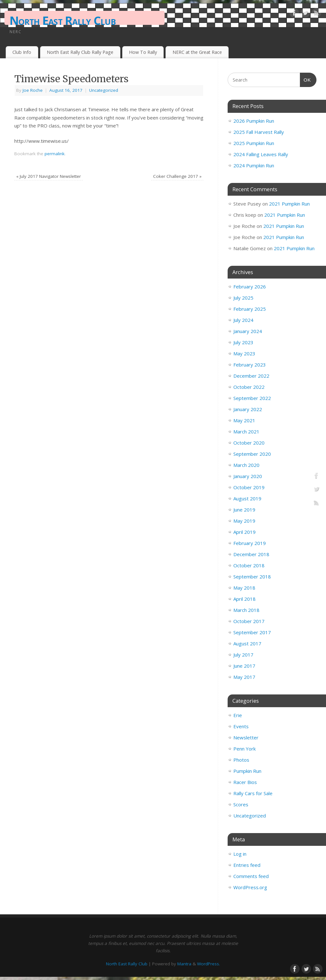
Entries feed (247, 865)
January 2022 (248, 409)
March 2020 (246, 465)
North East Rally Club (63, 21)
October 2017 (249, 621)
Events (241, 726)
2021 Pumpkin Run (289, 204)
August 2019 (247, 498)
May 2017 (244, 677)
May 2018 (244, 588)
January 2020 (248, 476)
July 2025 (243, 298)
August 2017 (247, 643)
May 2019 (244, 521)
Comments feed (251, 876)
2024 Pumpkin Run (254, 165)
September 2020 (252, 454)
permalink (55, 154)
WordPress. (209, 964)
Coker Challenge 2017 (177, 176)
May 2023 (244, 353)
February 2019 (250, 543)
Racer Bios (245, 782)
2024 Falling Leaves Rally (261, 154)
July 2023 (243, 342)
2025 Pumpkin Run (254, 143)
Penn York (244, 749)
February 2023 (250, 365)
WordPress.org (250, 887)
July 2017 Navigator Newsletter (49, 176)
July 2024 (243, 320)
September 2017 (252, 632)
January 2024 (248, 331)
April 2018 (244, 599)
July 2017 (243, 655)
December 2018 (251, 554)
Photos (241, 760)
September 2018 (252, 577)
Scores (241, 804)
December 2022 (251, 376)
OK (306, 79)
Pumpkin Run (247, 771)
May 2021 (244, 420)
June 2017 (244, 666)
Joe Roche (33, 90)
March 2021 (246, 432)
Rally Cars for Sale (253, 793)
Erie (238, 715)
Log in (240, 854)
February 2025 (250, 309)
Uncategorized (104, 90)
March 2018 (246, 610)
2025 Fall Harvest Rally (259, 132)
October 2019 (249, 487)
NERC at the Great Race (197, 52)
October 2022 (249, 387)
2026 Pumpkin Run (254, 121)
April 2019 (244, 532)
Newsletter (246, 737)
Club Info (22, 52)
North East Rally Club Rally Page (80, 52)
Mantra (184, 964)
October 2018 (249, 565)
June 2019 (244, 510)
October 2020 (249, 443)
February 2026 (250, 287)
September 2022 (252, 398)
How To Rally (143, 52)
